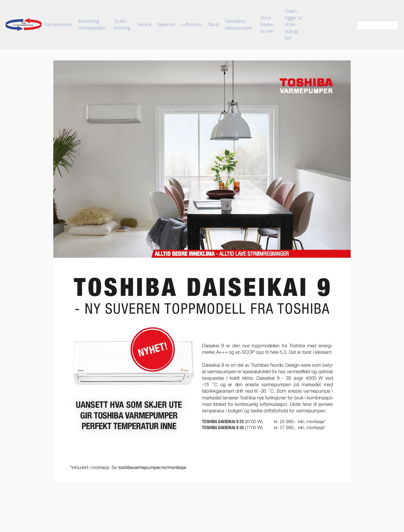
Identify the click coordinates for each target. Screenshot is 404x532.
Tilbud (213, 24)
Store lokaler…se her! (268, 24)
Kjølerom (166, 24)
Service (144, 24)
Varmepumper (58, 24)
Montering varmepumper (92, 24)
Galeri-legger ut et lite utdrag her (293, 24)
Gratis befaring (122, 24)
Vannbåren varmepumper (239, 24)
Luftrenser (191, 24)
